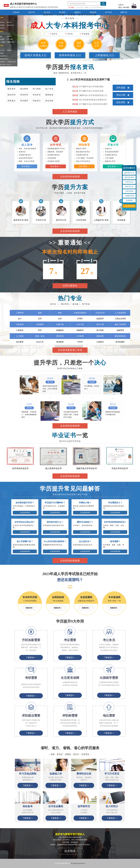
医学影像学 (120, 342)
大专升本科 (129, 191)
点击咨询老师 (129, 206)
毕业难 (113, 408)
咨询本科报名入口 (70, 55)
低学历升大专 (129, 173)
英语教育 (60, 342)
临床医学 (100, 319)
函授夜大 (78, 12)
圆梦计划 (124, 12)
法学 (40, 319)
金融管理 (120, 330)
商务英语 (60, 336)
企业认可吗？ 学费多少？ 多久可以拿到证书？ (90, 8)
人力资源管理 (120, 313)
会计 (20, 319)
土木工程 (80, 324)
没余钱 (92, 382)
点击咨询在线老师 (70, 177)
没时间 (29, 408)
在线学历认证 (10, 25)
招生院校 (93, 12)
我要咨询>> (30, 608)
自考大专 (32, 12)
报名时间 (12, 95)
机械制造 (60, 330)
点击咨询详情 (25, 513)
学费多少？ (10, 50)
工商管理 (20, 313)
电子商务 (100, 330)
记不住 (71, 408)
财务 (60, 313)
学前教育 (40, 324)
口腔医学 (100, 342)
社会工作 (40, 342)
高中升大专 (129, 187)
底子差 (50, 382)
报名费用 (24, 89)
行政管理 (20, 324)
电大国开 (62, 12)
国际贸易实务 (120, 336)
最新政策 (49, 95)
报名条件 (9, 22)
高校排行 (37, 101)
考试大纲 (123, 95)
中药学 (80, 342)
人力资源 (20, 336)
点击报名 (70, 851)
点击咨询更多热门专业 (70, 350)
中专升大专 (129, 182)
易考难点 (12, 101)
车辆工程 (60, 324)
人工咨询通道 (70, 112)
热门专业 (108, 12)
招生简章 (123, 102)
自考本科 (16, 12)
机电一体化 (40, 336)
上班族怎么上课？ (12, 62)
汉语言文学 (100, 313)
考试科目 (37, 95)
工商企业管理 (120, 319)
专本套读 (129, 200)
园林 (40, 313)
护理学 (80, 319)
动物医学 (80, 330)
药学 (40, 330)
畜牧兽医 (100, 336)
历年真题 (123, 88)
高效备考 (9, 36)
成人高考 (47, 12)
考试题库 (24, 101)
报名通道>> (27, 166)
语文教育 (20, 342)
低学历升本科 (129, 177)
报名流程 (49, 101)
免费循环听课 (10, 42)
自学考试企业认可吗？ (78, 4)
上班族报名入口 (104, 55)
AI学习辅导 (10, 39)
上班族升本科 (129, 196)
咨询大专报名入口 (36, 55)
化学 (60, 319)
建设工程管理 (120, 324)
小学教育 (80, 336)
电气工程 (100, 324)
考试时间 (24, 95)
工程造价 (20, 330)
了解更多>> (28, 785)
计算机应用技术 (80, 313)
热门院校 (37, 89)
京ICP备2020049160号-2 (78, 863)
